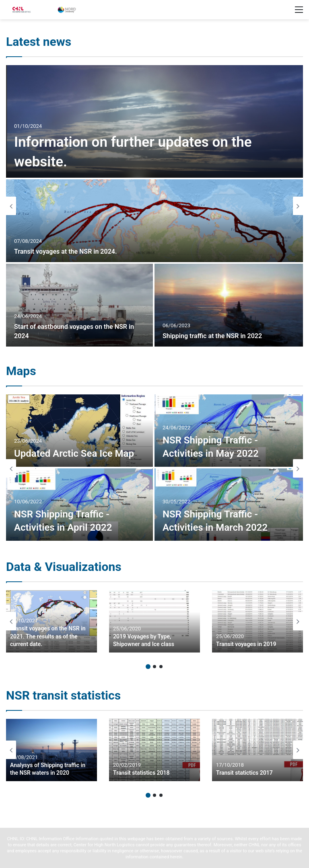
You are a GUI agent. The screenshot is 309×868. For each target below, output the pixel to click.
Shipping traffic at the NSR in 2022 (212, 336)
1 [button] (148, 667)
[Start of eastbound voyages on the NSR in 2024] (79, 305)
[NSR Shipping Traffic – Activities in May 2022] (229, 431)
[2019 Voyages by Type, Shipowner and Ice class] (154, 621)
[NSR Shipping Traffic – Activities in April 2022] (79, 505)
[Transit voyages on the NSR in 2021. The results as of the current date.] (51, 621)
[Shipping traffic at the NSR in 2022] (229, 305)
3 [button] (161, 667)
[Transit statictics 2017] (257, 750)
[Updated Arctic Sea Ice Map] (79, 431)
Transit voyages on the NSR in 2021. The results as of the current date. (48, 636)
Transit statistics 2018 (141, 773)
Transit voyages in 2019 (246, 644)
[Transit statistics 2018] (154, 750)
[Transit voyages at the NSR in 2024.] (154, 221)
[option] (154, 206)
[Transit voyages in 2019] (257, 621)
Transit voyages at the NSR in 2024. (65, 251)
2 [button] (154, 667)
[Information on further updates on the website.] (154, 121)
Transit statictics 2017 (244, 773)
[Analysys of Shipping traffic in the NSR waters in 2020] (51, 750)
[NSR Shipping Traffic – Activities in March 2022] (229, 505)
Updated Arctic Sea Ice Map (74, 453)
